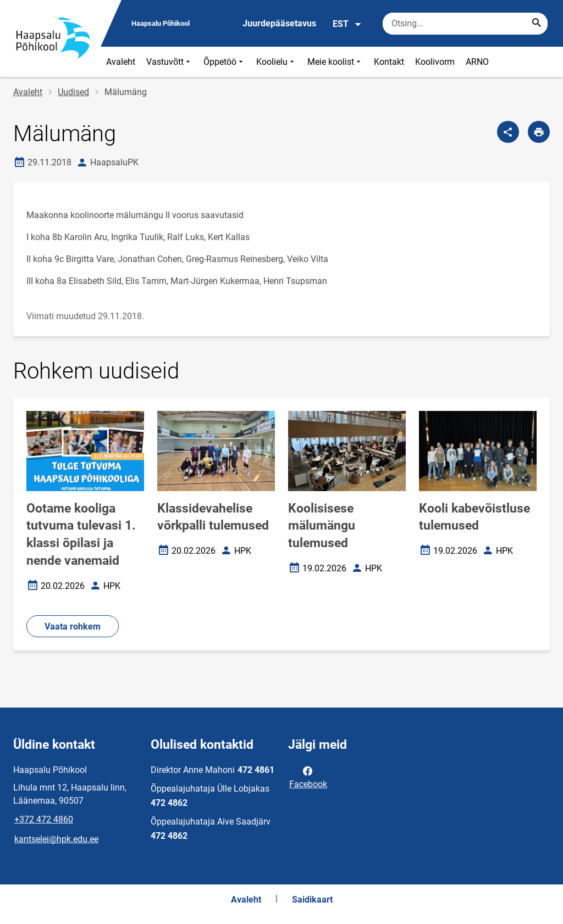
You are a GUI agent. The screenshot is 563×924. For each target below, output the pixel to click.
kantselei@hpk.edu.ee (56, 839)
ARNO (477, 62)
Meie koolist (335, 62)
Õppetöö (224, 62)
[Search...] (537, 24)
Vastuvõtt (169, 62)
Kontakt (389, 62)
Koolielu (276, 62)
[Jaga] (508, 132)
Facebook (308, 777)
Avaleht (121, 62)
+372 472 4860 (44, 819)
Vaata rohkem (73, 627)
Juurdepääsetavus (279, 23)
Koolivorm (435, 62)
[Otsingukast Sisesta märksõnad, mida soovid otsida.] (465, 24)
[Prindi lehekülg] (539, 132)
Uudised (73, 92)
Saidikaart (312, 900)
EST (347, 24)
